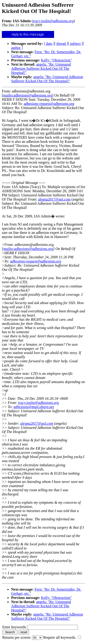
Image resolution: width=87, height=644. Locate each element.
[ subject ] (75, 44)
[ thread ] (61, 44)
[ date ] (49, 44)
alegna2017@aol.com (54, 199)
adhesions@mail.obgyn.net (34, 407)
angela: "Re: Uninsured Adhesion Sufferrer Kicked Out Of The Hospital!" (41, 69)
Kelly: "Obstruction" (56, 60)
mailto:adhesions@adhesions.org (27, 95)
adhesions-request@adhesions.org (49, 104)
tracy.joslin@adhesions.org (39, 403)
